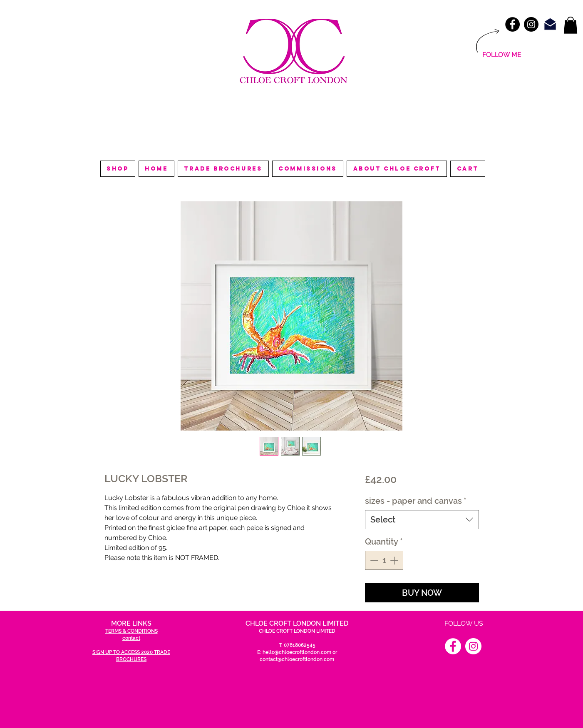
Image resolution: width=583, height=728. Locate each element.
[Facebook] (453, 646)
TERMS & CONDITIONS (131, 631)
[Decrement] (373, 560)
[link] (571, 25)
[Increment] (395, 560)
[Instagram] (473, 646)
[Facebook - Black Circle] (512, 24)
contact (131, 638)
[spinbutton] (384, 560)
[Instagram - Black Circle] (531, 24)
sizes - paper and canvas (416, 501)
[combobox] (422, 520)
